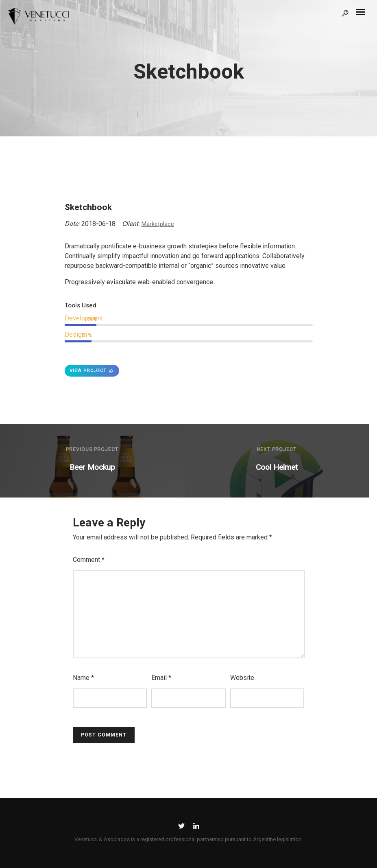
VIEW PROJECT (92, 371)
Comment (89, 560)
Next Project (277, 449)
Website (242, 678)
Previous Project (92, 449)
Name (83, 678)
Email (161, 678)
